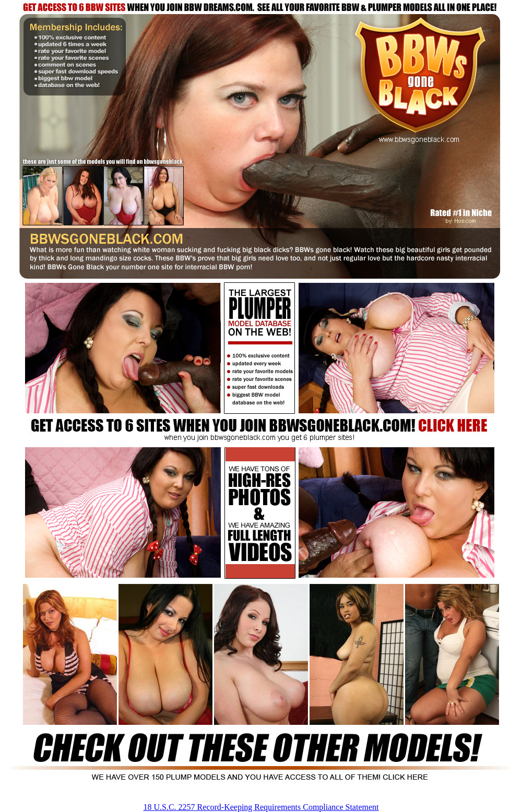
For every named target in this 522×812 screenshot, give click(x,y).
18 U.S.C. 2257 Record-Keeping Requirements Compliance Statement (261, 807)
